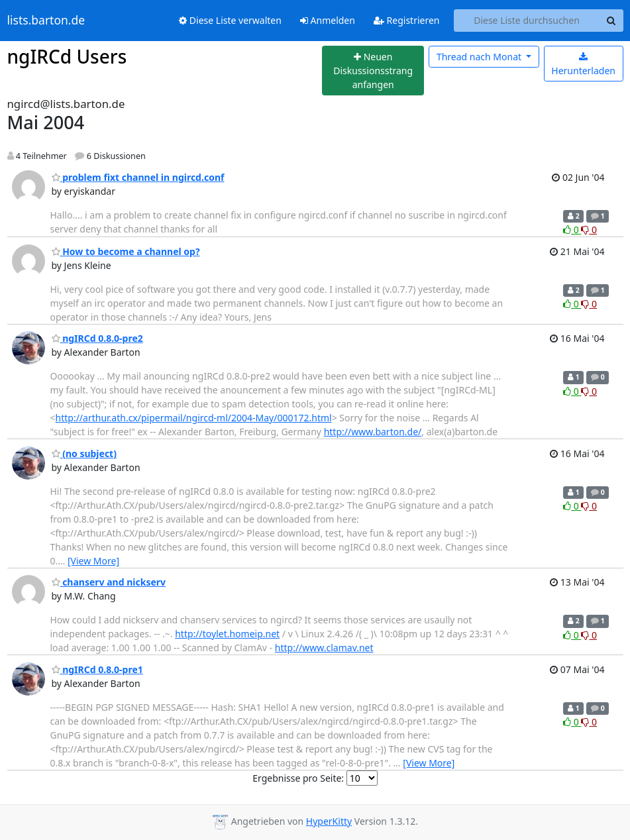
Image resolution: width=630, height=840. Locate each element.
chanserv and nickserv (109, 582)
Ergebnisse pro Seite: (298, 778)
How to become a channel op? (126, 251)
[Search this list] (527, 21)
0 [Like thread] (572, 230)
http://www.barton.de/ (373, 432)
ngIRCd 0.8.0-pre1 (97, 669)
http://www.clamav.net (324, 648)
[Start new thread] (373, 71)
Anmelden (328, 20)
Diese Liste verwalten (230, 20)
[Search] (611, 21)
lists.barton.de (46, 21)
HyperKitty (329, 821)
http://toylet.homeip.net (227, 634)
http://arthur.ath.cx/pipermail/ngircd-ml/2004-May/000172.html (194, 418)
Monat (480, 57)
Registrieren (407, 20)
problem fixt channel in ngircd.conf (138, 177)
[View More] (93, 561)
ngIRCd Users (67, 56)
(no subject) (84, 453)
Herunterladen (583, 65)
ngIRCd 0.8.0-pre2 (97, 338)
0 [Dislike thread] (589, 230)
